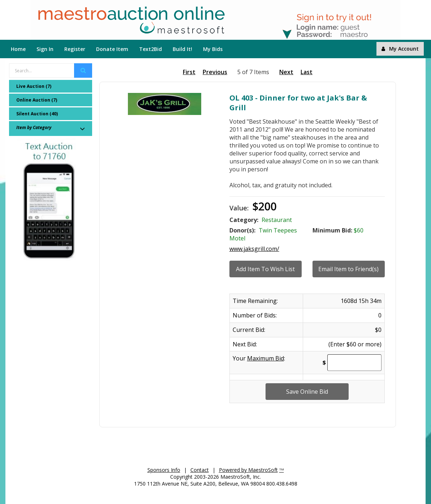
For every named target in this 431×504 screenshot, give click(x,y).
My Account (400, 49)
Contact (200, 470)
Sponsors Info (164, 470)
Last (307, 72)
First (189, 72)
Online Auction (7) (37, 100)
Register (75, 49)
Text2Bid (150, 49)
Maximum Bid (266, 358)
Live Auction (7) (34, 86)
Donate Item (112, 49)
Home (18, 49)
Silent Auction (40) (37, 114)
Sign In (45, 49)
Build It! (182, 49)
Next (286, 72)
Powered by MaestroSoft (248, 470)
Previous (215, 72)
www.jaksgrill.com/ (254, 249)
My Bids (213, 49)
